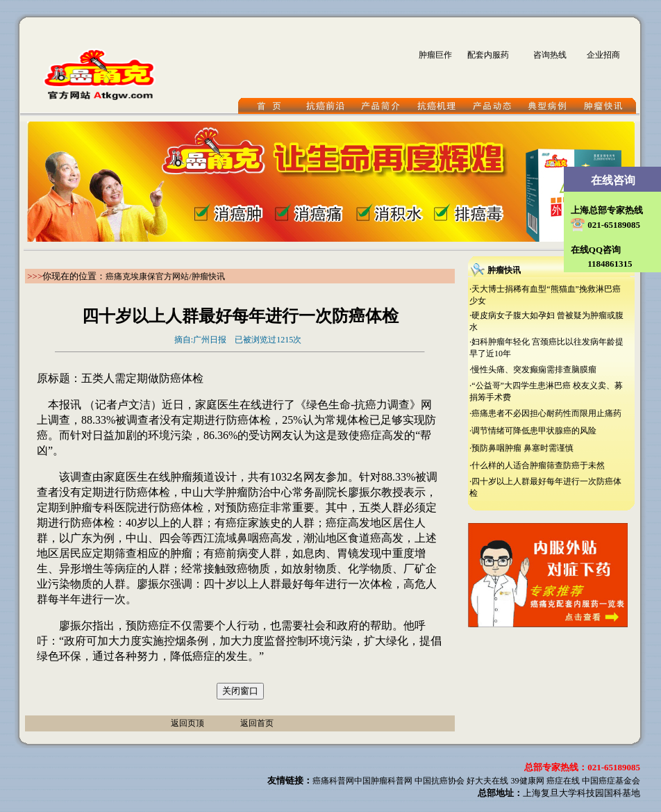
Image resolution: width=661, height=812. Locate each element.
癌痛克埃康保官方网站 (147, 276)
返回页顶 (187, 723)
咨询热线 (550, 55)
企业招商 (603, 55)
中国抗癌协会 (440, 781)
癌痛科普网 (333, 781)
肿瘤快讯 (208, 276)
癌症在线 (563, 781)
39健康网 (528, 781)
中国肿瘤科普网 (383, 781)
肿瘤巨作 (435, 55)
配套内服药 (488, 55)
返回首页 (257, 723)
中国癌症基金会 (611, 781)
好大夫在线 (487, 781)
